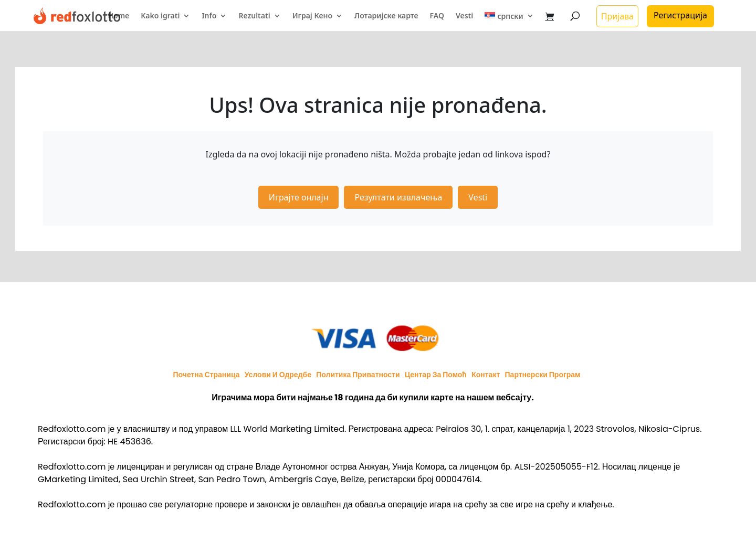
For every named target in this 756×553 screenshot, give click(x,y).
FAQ (437, 16)
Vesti (464, 16)
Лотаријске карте (386, 16)
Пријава (617, 16)
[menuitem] (509, 22)
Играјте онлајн (299, 197)
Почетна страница (207, 375)
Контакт (486, 375)
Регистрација (680, 15)
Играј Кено (312, 16)
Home (118, 16)
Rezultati (254, 16)
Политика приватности (358, 375)
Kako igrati (160, 16)
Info (209, 16)
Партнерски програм (543, 375)
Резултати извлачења (398, 197)
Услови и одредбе (278, 375)
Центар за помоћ (436, 375)
